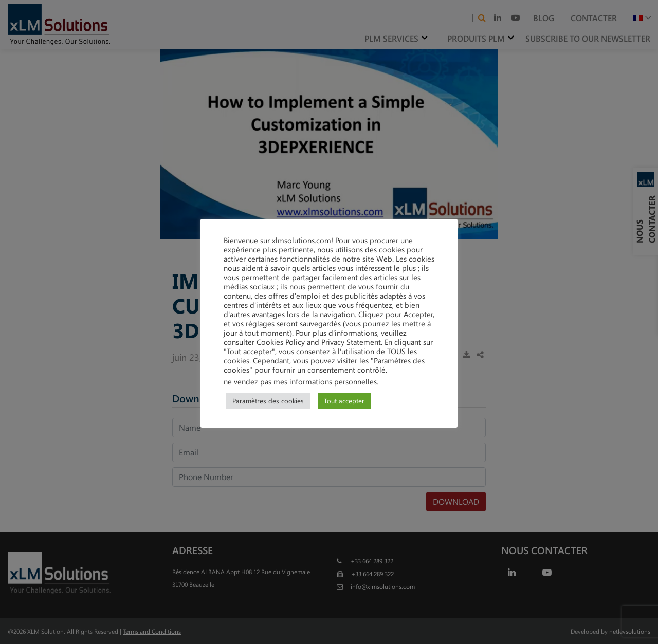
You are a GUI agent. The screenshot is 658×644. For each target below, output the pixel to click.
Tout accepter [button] (344, 401)
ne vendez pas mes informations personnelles (300, 381)
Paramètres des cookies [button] (268, 401)
